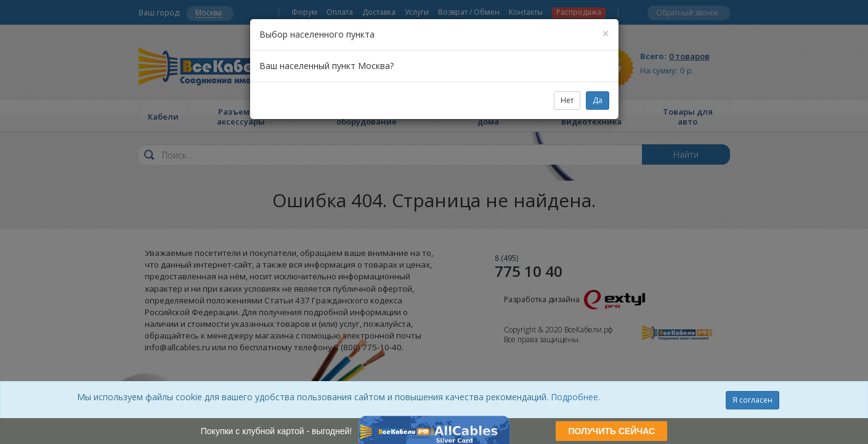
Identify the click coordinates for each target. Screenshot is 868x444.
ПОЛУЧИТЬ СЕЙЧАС (611, 431)
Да (598, 100)
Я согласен (752, 400)
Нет (567, 100)
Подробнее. (575, 397)
